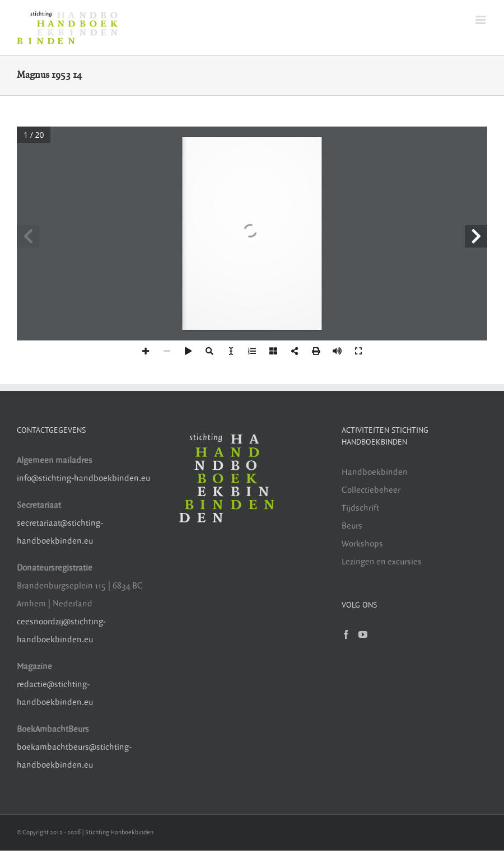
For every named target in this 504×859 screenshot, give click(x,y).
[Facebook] (346, 634)
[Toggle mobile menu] (481, 20)
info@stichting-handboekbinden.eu (83, 478)
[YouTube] (363, 634)
